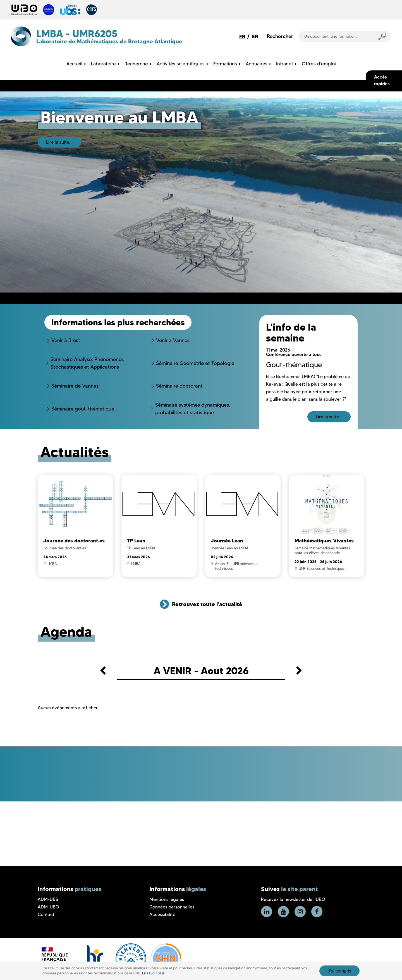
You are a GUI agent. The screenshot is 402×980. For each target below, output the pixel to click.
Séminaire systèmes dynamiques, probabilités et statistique (193, 409)
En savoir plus (153, 973)
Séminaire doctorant (179, 386)
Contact (46, 914)
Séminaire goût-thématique (83, 409)
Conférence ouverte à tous (294, 354)
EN (255, 36)
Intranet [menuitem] (285, 64)
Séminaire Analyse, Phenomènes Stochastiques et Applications (87, 363)
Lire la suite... (59, 142)
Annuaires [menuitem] (257, 64)
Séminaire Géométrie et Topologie (195, 363)
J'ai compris (339, 971)
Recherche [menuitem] (136, 64)
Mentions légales (167, 899)
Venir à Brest (66, 340)
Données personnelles (172, 907)
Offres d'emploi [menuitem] (319, 64)
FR (242, 36)
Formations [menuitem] (225, 64)
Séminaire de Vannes (75, 386)
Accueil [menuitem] (74, 64)
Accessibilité (162, 914)
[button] (103, 671)
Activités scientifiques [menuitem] (181, 64)
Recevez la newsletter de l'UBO (293, 899)
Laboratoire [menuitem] (103, 64)
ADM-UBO (48, 907)
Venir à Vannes (173, 340)
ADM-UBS (48, 899)
